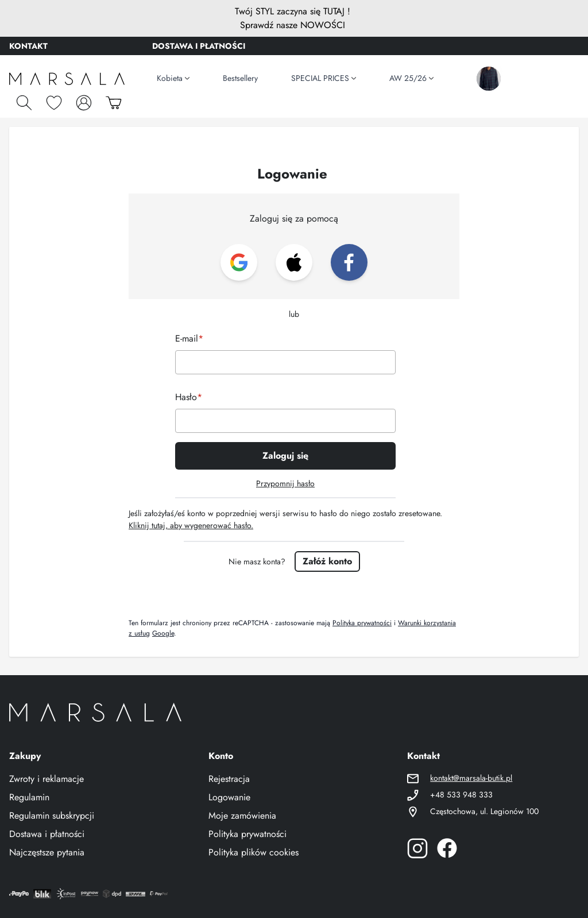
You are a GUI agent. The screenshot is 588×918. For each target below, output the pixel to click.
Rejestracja (229, 779)
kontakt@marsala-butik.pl (471, 778)
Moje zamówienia (242, 816)
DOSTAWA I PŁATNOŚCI (199, 46)
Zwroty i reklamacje (47, 779)
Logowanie (229, 797)
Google (163, 633)
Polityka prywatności (362, 623)
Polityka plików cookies (254, 852)
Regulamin (29, 797)
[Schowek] (54, 103)
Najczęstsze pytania (47, 852)
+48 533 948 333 (461, 795)
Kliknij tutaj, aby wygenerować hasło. (191, 525)
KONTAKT (28, 46)
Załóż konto (327, 561)
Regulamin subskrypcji (52, 816)
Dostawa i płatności (47, 834)
